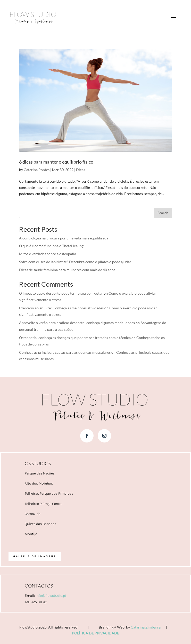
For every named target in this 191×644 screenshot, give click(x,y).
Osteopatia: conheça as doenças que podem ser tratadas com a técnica (75, 338)
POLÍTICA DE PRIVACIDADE (95, 633)
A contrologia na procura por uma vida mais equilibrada (64, 238)
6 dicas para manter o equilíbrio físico (56, 162)
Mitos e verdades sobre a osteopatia (48, 254)
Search (163, 213)
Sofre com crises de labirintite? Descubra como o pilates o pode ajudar (75, 262)
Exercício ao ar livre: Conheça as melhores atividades (61, 308)
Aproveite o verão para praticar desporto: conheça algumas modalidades (77, 323)
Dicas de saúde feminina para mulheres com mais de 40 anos (67, 270)
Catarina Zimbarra (146, 627)
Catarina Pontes (37, 170)
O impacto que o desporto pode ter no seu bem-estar (61, 293)
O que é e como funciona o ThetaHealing (51, 246)
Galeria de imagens (35, 556)
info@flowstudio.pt (51, 596)
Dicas (81, 170)
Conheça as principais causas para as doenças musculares (65, 352)
